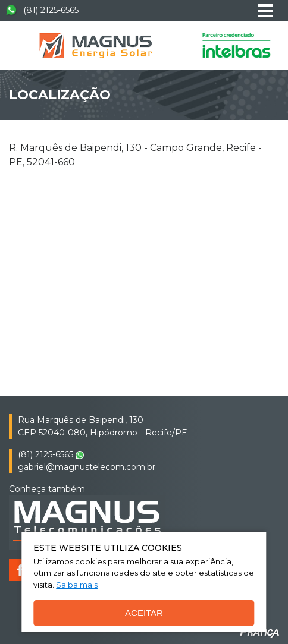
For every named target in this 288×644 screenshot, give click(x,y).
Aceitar (144, 613)
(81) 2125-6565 (42, 10)
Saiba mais (77, 585)
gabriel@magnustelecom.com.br (87, 467)
